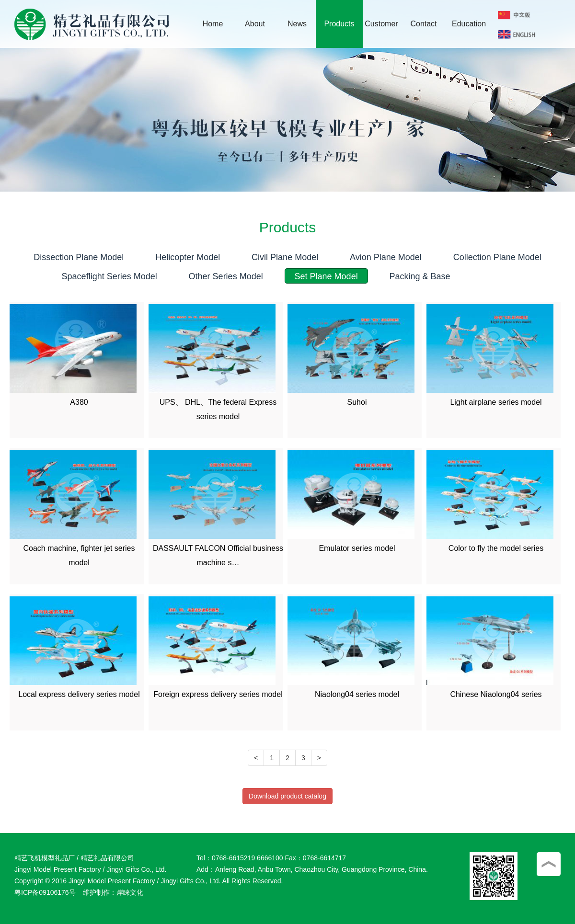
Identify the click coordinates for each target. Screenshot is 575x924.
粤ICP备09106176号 (45, 892)
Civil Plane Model (285, 257)
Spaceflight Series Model (109, 276)
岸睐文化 (130, 892)
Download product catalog (287, 796)
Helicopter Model (188, 257)
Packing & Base (420, 276)
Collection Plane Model (497, 257)
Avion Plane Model (386, 257)
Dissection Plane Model (79, 257)
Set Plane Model (326, 276)
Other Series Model (226, 276)
